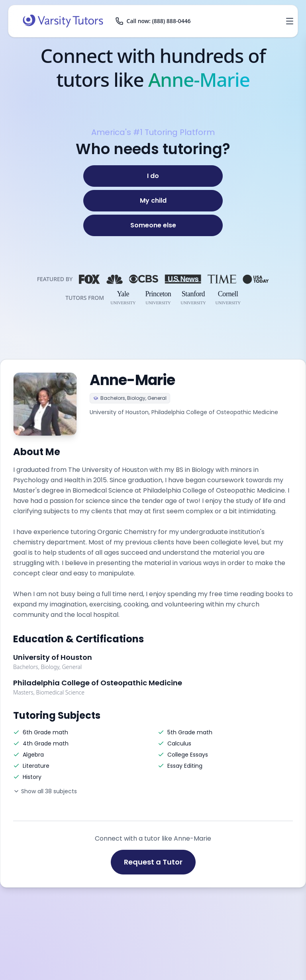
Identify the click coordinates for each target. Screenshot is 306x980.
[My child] (153, 201)
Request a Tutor (153, 862)
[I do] (153, 176)
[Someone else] (153, 225)
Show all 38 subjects (45, 791)
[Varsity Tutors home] (63, 21)
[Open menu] (290, 21)
